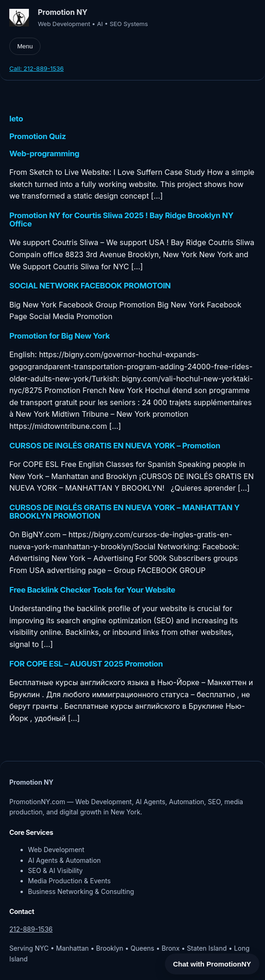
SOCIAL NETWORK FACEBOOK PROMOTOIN (90, 286)
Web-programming (44, 153)
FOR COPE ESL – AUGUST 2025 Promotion (86, 664)
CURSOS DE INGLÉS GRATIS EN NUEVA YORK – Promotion (115, 446)
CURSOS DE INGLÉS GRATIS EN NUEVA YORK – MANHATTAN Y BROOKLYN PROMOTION (124, 512)
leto (16, 119)
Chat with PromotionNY (212, 964)
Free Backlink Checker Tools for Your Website (92, 590)
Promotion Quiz (37, 136)
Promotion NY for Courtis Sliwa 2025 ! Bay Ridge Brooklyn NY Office (121, 220)
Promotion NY (62, 12)
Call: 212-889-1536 (37, 68)
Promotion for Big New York (60, 336)
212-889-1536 (31, 929)
